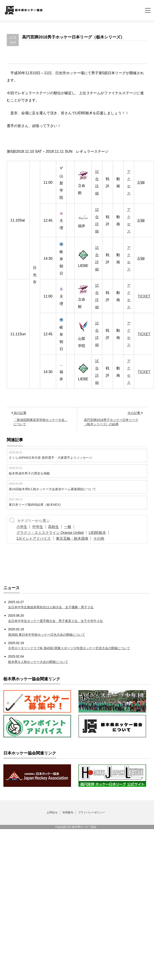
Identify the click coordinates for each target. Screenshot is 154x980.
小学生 (23, 527)
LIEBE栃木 (101, 533)
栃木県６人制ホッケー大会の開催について (38, 662)
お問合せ (52, 812)
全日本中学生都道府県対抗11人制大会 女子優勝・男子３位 (51, 607)
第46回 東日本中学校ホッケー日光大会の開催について (47, 635)
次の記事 (135, 413)
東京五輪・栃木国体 (75, 538)
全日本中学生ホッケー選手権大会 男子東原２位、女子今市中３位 (55, 621)
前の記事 (19, 413)
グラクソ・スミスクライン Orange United (51, 533)
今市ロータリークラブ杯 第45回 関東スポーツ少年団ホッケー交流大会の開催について (69, 648)
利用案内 (68, 812)
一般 (74, 527)
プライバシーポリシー (92, 812)
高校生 (58, 527)
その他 (104, 538)
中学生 (41, 527)
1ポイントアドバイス (35, 538)
